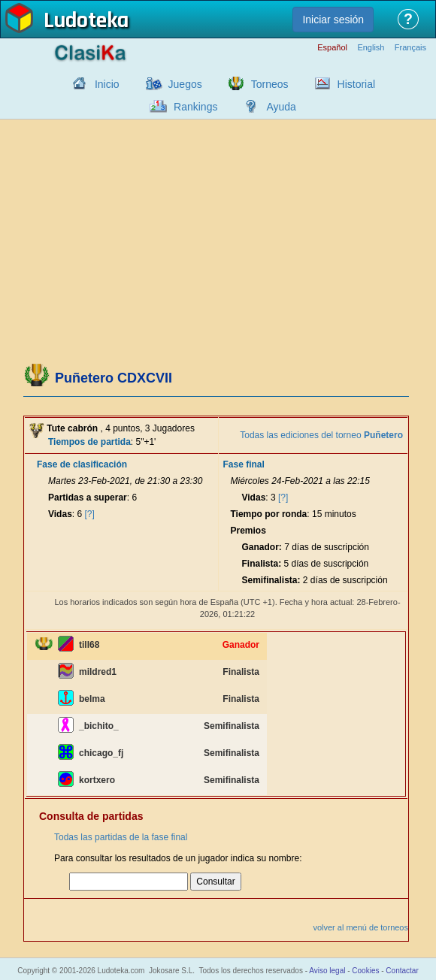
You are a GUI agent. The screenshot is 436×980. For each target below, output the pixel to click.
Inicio (107, 84)
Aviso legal (327, 971)
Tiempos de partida (89, 442)
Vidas (60, 514)
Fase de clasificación (82, 464)
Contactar (402, 971)
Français (410, 48)
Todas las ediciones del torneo (321, 435)
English (371, 48)
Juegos (185, 84)
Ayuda (281, 107)
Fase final (244, 464)
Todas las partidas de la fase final (121, 837)
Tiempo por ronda (269, 514)
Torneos (270, 84)
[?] (90, 514)
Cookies (365, 971)
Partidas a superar (88, 498)
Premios (248, 531)
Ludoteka (86, 22)
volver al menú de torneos (360, 927)
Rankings (195, 107)
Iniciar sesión (333, 20)
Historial (357, 84)
